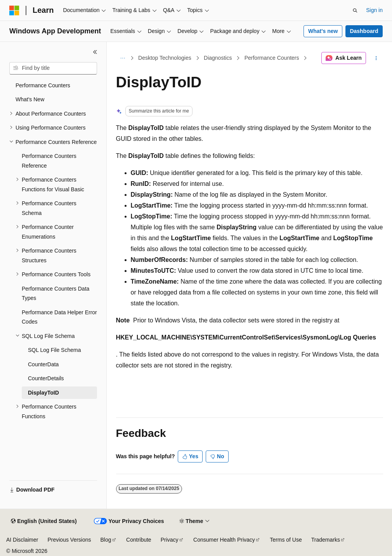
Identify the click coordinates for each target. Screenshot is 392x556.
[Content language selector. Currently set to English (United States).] (44, 521)
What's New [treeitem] (30, 99)
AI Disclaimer (22, 540)
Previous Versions (69, 540)
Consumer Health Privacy (224, 540)
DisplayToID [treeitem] (43, 393)
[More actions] (376, 58)
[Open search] (355, 10)
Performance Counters (272, 58)
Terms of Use (286, 540)
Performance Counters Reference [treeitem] (49, 161)
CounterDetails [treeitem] (46, 378)
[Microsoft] (14, 10)
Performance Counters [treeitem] (43, 85)
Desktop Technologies (165, 58)
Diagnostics (218, 58)
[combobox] (53, 68)
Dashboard (364, 31)
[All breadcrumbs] (123, 58)
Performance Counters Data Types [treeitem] (56, 294)
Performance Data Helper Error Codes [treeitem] (59, 317)
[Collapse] (95, 52)
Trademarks (326, 540)
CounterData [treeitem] (43, 364)
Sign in (374, 10)
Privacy (170, 540)
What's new (323, 31)
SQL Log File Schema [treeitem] (54, 350)
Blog (106, 540)
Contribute (139, 540)
